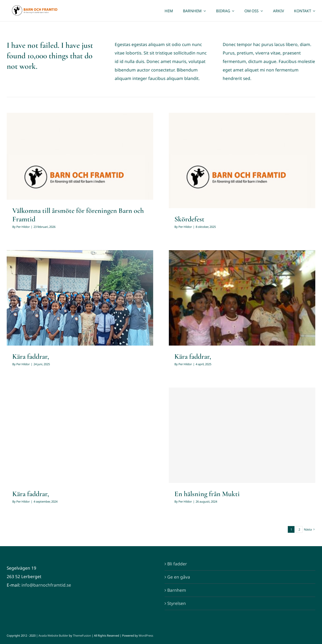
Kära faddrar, (31, 356)
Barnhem (177, 590)
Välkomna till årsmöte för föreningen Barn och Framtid (78, 215)
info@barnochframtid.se (46, 585)
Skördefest (189, 219)
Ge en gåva (179, 577)
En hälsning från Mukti (207, 494)
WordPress (146, 636)
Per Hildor (23, 227)
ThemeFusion (82, 636)
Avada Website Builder (53, 636)
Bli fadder (177, 564)
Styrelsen (177, 603)
